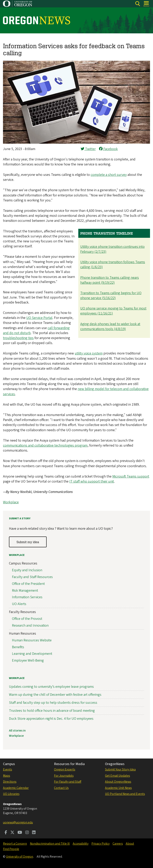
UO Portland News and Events (125, 794)
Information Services (27, 597)
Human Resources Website (32, 640)
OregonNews (115, 764)
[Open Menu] (147, 4)
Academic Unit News (118, 788)
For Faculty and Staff (68, 782)
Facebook (108, 149)
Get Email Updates (117, 776)
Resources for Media (69, 764)
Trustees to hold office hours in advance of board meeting (52, 711)
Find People (11, 849)
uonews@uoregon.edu (18, 822)
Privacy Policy (101, 844)
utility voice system (89, 353)
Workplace (11, 502)
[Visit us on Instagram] (27, 833)
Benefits (18, 647)
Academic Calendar (16, 788)
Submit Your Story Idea (120, 769)
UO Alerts (19, 604)
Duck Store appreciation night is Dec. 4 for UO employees (51, 719)
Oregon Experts (65, 769)
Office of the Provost (27, 619)
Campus (9, 764)
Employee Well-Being (28, 661)
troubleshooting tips (18, 338)
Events (7, 769)
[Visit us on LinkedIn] (34, 833)
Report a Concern (15, 844)
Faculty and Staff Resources (32, 577)
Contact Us (61, 788)
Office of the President (28, 584)
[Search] (138, 4)
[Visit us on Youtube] (20, 833)
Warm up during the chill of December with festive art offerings (55, 695)
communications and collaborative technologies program (45, 445)
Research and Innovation (30, 626)
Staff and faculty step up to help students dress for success (53, 703)
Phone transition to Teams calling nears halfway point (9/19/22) (110, 280)
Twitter (88, 149)
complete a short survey (109, 175)
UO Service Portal (39, 318)
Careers (118, 844)
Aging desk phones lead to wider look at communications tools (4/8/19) (110, 326)
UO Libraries (11, 794)
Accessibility (81, 844)
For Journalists (64, 776)
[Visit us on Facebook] (6, 833)
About (130, 844)
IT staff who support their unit (92, 481)
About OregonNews (118, 782)
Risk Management (25, 591)
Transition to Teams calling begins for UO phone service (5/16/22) (111, 296)
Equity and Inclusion (27, 570)
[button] (76, 143)
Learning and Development (32, 654)
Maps (6, 776)
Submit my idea (28, 542)
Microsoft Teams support (131, 476)
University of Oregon (20, 857)
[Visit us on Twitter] (12, 833)
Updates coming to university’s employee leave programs (51, 687)
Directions (10, 782)
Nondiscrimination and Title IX (50, 844)
